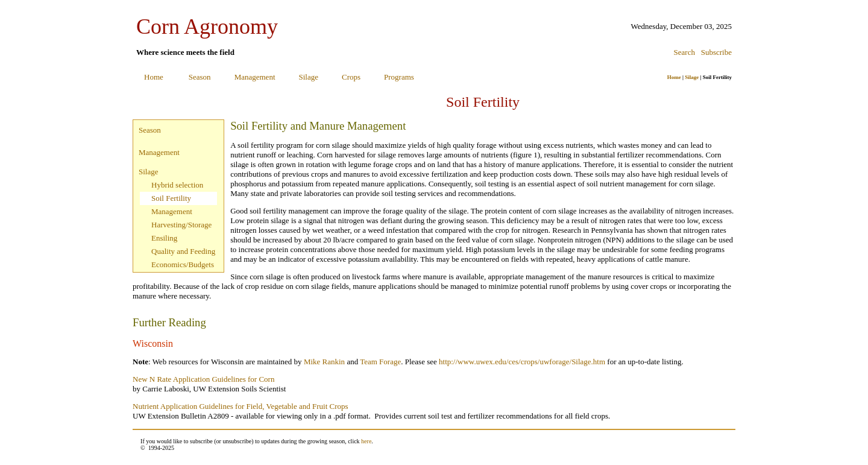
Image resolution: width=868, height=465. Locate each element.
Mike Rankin (324, 362)
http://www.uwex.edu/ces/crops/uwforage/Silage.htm (522, 362)
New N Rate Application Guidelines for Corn (203, 379)
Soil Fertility (171, 198)
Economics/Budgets (183, 264)
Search (684, 52)
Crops (351, 77)
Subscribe (716, 52)
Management (255, 77)
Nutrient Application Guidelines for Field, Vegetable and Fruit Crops (241, 406)
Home (154, 77)
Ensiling (164, 238)
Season (200, 77)
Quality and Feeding (183, 251)
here (366, 441)
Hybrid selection (177, 185)
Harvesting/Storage (181, 225)
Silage (309, 77)
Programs (399, 77)
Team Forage (380, 362)
